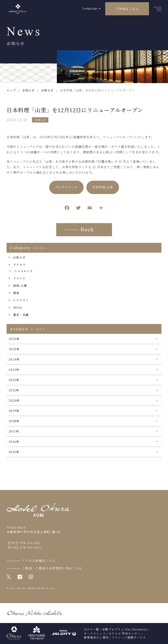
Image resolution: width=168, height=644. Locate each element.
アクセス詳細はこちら (39, 560)
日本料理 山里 (103, 188)
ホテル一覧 (91, 629)
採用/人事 (20, 286)
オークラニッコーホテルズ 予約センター (112, 633)
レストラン (21, 300)
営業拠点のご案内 (96, 637)
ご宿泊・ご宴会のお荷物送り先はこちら (52, 568)
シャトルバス (24, 271)
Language (90, 8)
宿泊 (16, 293)
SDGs (17, 307)
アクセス (19, 265)
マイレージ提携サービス (129, 637)
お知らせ (40, 120)
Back (87, 230)
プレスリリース (66, 188)
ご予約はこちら (127, 9)
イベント (19, 278)
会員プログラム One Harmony (125, 629)
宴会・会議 (21, 315)
